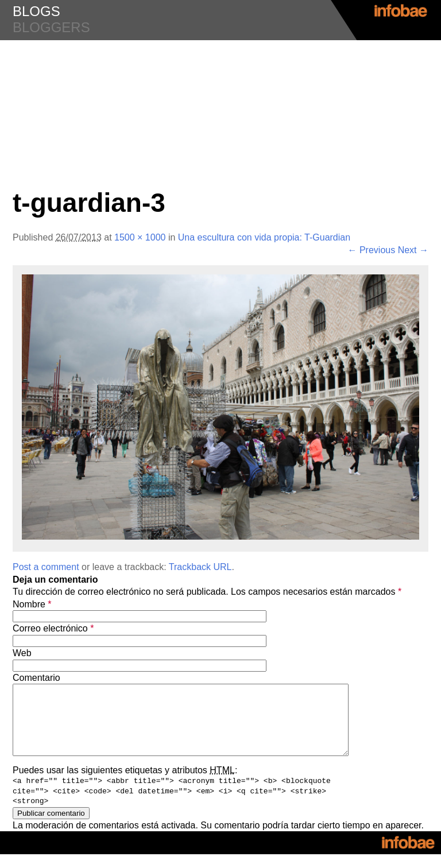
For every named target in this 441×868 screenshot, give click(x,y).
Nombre (32, 604)
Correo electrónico (53, 628)
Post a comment (46, 567)
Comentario (36, 678)
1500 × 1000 (140, 237)
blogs (36, 11)
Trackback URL (200, 567)
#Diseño (220, 63)
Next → (413, 250)
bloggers (51, 27)
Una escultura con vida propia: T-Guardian (264, 237)
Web (22, 653)
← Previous (372, 250)
